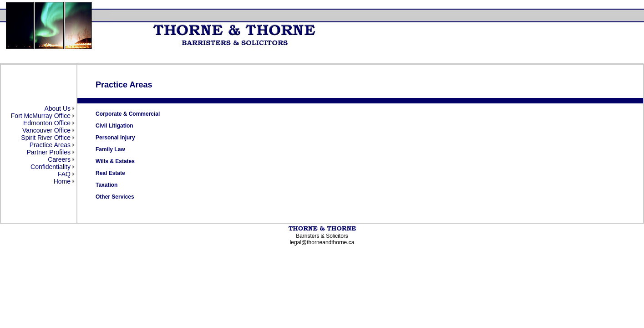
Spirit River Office (46, 138)
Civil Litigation (114, 126)
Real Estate (110, 173)
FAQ (64, 174)
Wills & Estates (115, 161)
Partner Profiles (49, 152)
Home (62, 181)
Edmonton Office (47, 123)
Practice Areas (50, 145)
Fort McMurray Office (41, 116)
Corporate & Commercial (128, 114)
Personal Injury (115, 138)
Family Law (110, 149)
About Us (57, 108)
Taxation (106, 185)
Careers (59, 159)
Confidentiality (51, 167)
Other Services (115, 197)
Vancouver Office (46, 130)
